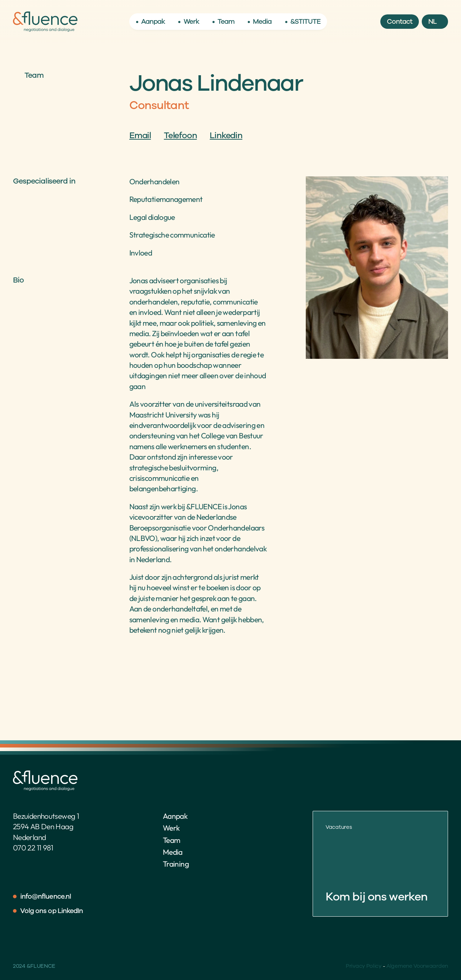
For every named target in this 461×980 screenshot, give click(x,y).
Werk (171, 828)
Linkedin (226, 135)
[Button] (400, 22)
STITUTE (308, 22)
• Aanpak (150, 22)
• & (290, 22)
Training (176, 864)
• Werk (188, 22)
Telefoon (180, 135)
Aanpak (175, 816)
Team (171, 840)
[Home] (45, 22)
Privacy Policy (364, 966)
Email (140, 135)
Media (173, 852)
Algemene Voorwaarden (417, 966)
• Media (259, 22)
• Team (223, 22)
